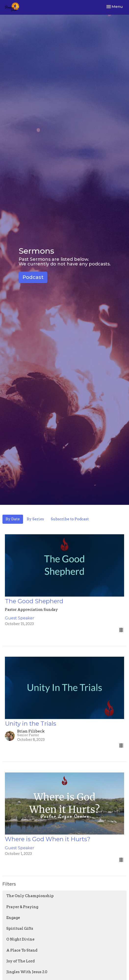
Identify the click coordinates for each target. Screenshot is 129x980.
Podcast (33, 277)
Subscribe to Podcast (70, 519)
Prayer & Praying (22, 907)
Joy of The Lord (20, 961)
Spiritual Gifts (20, 928)
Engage (13, 918)
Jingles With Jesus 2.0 (27, 972)
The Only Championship (30, 896)
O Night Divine (20, 939)
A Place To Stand (22, 950)
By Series (35, 519)
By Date (13, 519)
